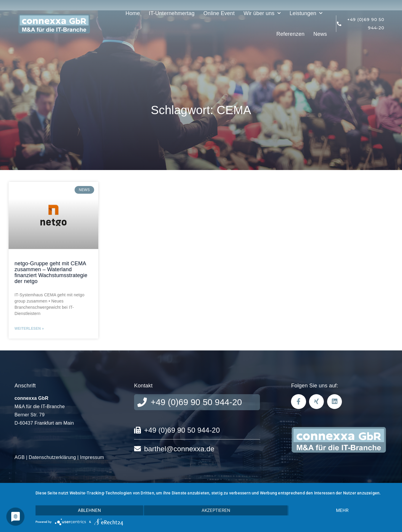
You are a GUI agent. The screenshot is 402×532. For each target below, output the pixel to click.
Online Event (219, 13)
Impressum (92, 457)
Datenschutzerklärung (52, 457)
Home (133, 13)
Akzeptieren (216, 510)
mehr (342, 510)
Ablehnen (89, 510)
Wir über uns (262, 13)
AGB (20, 457)
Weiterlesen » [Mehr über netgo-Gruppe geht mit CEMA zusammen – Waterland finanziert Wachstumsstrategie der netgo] (29, 329)
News (320, 34)
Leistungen (306, 13)
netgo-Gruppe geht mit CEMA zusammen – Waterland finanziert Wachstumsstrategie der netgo (51, 272)
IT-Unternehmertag (172, 13)
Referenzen (291, 34)
